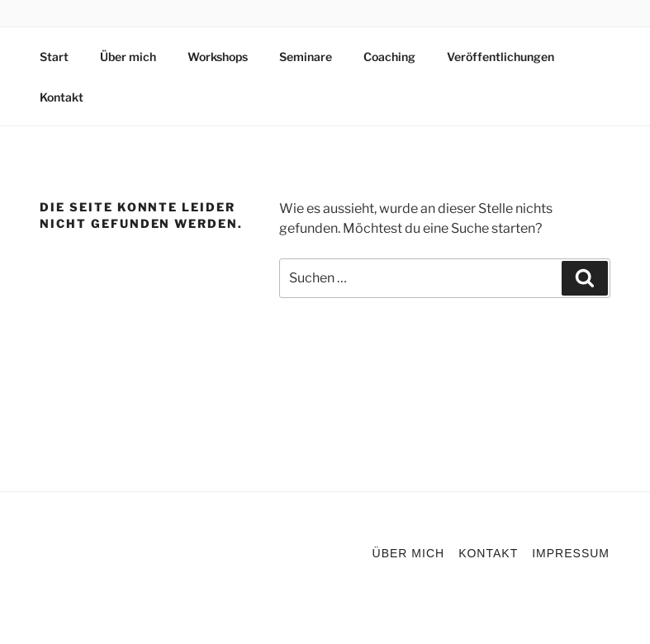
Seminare (306, 57)
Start (54, 57)
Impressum (571, 553)
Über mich (128, 57)
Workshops (218, 57)
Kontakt (62, 97)
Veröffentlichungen (501, 57)
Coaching (389, 57)
